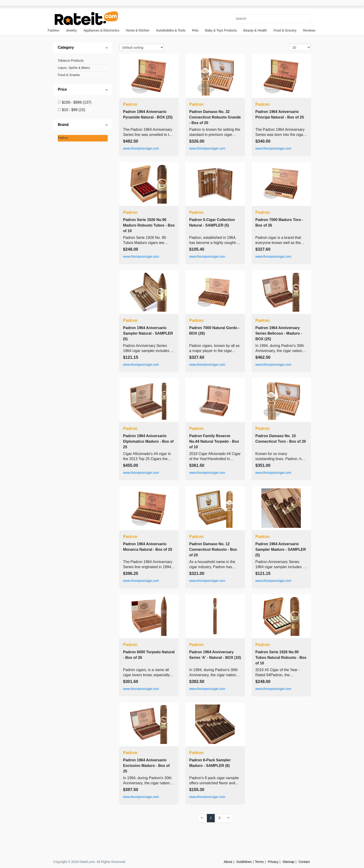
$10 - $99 (73, 110)
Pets (195, 30)
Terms (259, 862)
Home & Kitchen (138, 30)
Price (62, 89)
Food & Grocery (285, 30)
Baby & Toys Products (221, 30)
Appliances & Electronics (101, 30)
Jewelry (71, 30)
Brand (63, 125)
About (228, 862)
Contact (304, 862)
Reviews (309, 30)
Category (66, 47)
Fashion (54, 30)
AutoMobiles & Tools (171, 30)
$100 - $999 (76, 102)
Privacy (273, 862)
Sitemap (288, 862)
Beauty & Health (255, 30)
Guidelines (244, 862)
